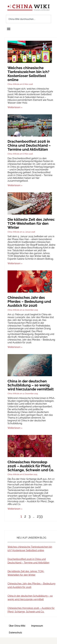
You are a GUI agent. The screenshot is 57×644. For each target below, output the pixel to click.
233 (40, 516)
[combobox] (28, 19)
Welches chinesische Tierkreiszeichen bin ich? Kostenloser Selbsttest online (28, 74)
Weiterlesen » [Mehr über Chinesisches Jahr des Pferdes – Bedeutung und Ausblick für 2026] (15, 347)
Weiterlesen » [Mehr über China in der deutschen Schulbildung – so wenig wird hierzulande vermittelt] (15, 428)
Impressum (37, 626)
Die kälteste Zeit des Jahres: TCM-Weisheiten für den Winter (31, 223)
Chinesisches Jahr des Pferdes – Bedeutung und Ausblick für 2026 (29, 301)
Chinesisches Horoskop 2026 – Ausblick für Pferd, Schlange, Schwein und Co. (31, 466)
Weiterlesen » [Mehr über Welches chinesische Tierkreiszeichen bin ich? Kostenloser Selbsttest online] (15, 107)
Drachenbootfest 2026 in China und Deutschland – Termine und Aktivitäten (29, 145)
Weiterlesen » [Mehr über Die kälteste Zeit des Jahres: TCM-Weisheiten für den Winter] (15, 263)
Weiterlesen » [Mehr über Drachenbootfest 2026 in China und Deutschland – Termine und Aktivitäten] (15, 185)
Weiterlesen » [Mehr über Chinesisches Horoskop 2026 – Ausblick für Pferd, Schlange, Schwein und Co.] (15, 509)
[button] (9, 29)
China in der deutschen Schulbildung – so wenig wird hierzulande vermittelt (31, 385)
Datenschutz (15, 633)
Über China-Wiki (17, 626)
